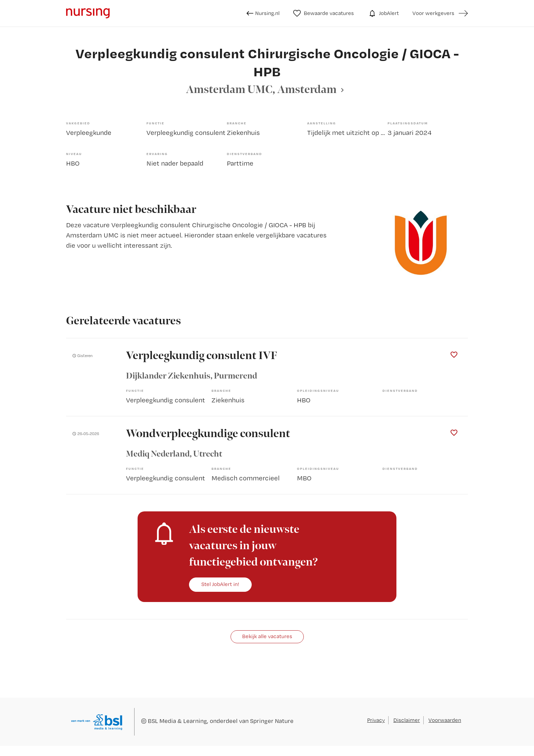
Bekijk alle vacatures (267, 636)
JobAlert (383, 13)
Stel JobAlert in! (220, 584)
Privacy (376, 720)
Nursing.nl (263, 13)
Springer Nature (272, 721)
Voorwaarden (445, 720)
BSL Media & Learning (177, 721)
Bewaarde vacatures (324, 13)
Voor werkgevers (433, 13)
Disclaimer (407, 720)
